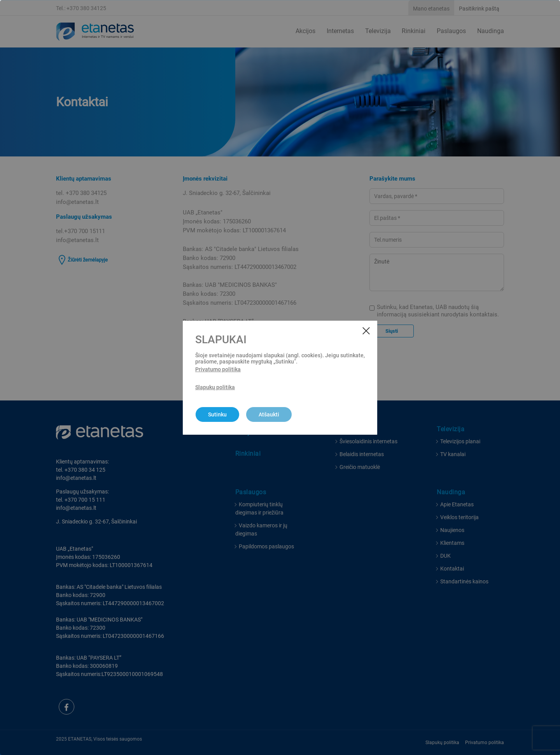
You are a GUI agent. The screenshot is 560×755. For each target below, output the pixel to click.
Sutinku (217, 414)
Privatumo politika (218, 369)
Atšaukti (269, 414)
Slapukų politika (215, 387)
